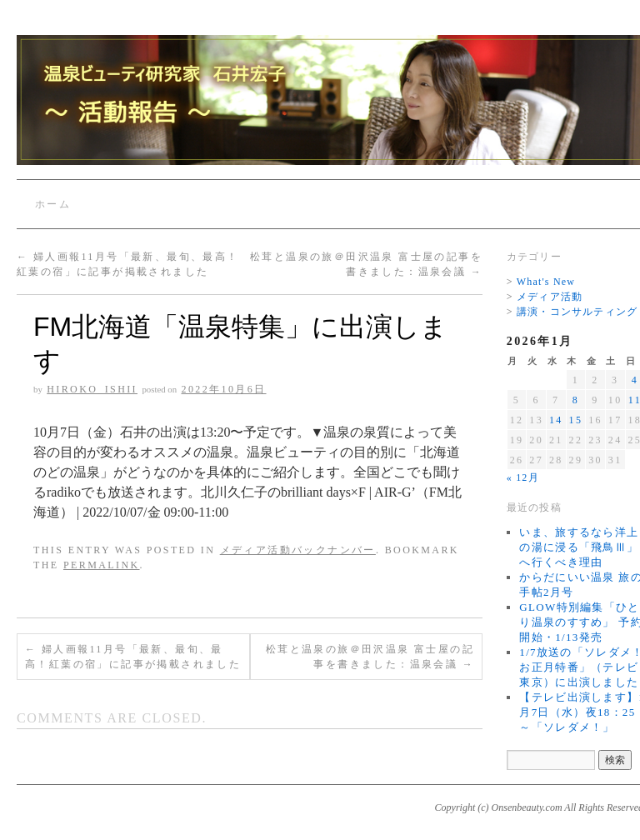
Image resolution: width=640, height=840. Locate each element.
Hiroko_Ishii (92, 389)
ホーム (53, 204)
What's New (546, 282)
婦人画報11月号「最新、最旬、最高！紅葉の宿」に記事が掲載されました (133, 657)
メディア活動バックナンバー (298, 550)
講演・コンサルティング (577, 312)
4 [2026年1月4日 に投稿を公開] (635, 380)
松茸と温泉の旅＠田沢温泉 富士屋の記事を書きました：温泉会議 (370, 657)
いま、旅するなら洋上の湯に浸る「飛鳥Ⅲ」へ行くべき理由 (579, 547)
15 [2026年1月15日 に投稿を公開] (576, 420)
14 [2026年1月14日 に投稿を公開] (556, 420)
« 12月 (523, 477)
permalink (102, 565)
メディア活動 (550, 297)
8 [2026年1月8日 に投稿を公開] (576, 400)
